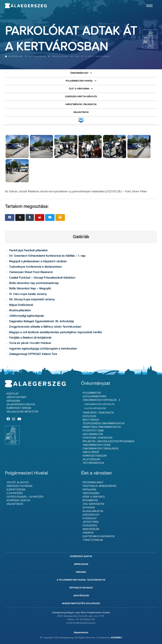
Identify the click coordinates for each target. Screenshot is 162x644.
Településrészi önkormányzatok (104, 423)
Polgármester (92, 393)
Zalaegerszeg (26, 6)
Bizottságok (91, 420)
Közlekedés (90, 526)
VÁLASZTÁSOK (81, 112)
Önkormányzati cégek (97, 445)
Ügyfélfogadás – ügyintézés (25, 497)
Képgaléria (37, 56)
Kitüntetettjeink (93, 431)
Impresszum (81, 564)
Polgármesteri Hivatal (79, 81)
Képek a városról (94, 497)
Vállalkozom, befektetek (23, 412)
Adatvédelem (81, 596)
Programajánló (93, 482)
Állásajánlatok (93, 511)
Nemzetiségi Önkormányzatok (102, 427)
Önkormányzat (79, 73)
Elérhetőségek (16, 490)
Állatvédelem (91, 459)
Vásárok (88, 533)
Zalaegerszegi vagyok (21, 405)
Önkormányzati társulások (101, 449)
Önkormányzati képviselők (100, 400)
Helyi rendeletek (93, 434)
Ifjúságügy (90, 518)
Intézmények (90, 500)
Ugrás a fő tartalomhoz (149, 1)
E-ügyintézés (15, 493)
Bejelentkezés (81, 633)
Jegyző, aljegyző (18, 482)
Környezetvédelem (95, 456)
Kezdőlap (14, 56)
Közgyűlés (89, 416)
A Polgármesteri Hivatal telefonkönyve (81, 580)
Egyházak (89, 508)
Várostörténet (17, 397)
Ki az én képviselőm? (95, 408)
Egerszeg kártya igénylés (81, 97)
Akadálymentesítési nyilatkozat (81, 603)
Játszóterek (91, 522)
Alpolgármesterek (95, 397)
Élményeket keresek (19, 408)
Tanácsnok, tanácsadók (98, 413)
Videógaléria (91, 493)
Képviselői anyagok (81, 588)
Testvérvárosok (93, 463)
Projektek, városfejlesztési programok (109, 441)
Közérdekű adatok (18, 500)
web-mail (81, 572)
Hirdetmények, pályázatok (81, 104)
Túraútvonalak (93, 540)
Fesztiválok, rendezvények (100, 486)
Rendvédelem (91, 529)
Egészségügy (91, 515)
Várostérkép (91, 452)
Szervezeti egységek (20, 486)
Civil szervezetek (94, 504)
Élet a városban (79, 89)
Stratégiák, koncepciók (98, 438)
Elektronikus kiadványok (99, 536)
